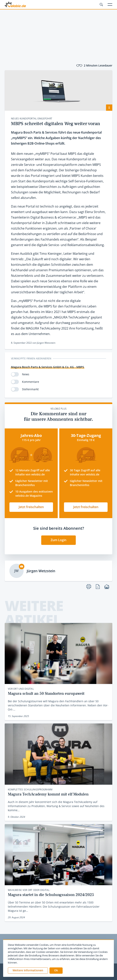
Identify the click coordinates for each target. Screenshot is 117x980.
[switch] (15, 374)
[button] (56, 971)
